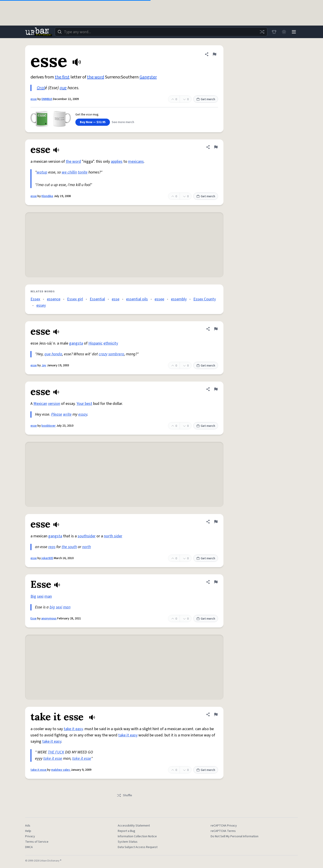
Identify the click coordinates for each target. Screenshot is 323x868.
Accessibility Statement (134, 826)
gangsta (76, 343)
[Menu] (294, 32)
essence (54, 299)
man (48, 596)
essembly (179, 299)
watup (42, 172)
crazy (103, 354)
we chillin (69, 172)
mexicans (136, 162)
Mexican (40, 404)
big (52, 607)
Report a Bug (127, 831)
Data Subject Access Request (138, 847)
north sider (113, 536)
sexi (40, 596)
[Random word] (262, 32)
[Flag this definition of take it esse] (216, 714)
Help (28, 831)
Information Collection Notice (137, 836)
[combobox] (161, 32)
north (86, 547)
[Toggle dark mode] (284, 32)
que (63, 88)
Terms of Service (37, 842)
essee (159, 299)
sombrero (116, 354)
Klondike (47, 196)
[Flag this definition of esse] (214, 54)
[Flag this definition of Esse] (216, 582)
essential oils (137, 299)
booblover (49, 426)
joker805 (47, 558)
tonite (83, 172)
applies (117, 162)
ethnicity (111, 343)
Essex (35, 299)
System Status (128, 842)
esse (34, 99)
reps (52, 547)
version (54, 404)
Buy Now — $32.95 (93, 122)
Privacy (30, 836)
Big (33, 596)
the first (62, 77)
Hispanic (95, 343)
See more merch (123, 122)
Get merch (206, 99)
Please (57, 414)
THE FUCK (56, 752)
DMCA (29, 847)
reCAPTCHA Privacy (224, 826)
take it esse (53, 758)
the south (69, 547)
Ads (28, 826)
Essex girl (75, 299)
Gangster (148, 77)
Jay (44, 365)
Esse (34, 618)
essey (41, 305)
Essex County (205, 299)
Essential (97, 299)
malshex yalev (61, 770)
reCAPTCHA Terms (223, 831)
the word (96, 77)
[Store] (274, 32)
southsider (87, 536)
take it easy (73, 729)
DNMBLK (47, 99)
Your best (84, 404)
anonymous (49, 618)
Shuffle (124, 795)
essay (83, 414)
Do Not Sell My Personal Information (235, 836)
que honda (53, 354)
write (67, 414)
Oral (41, 88)
